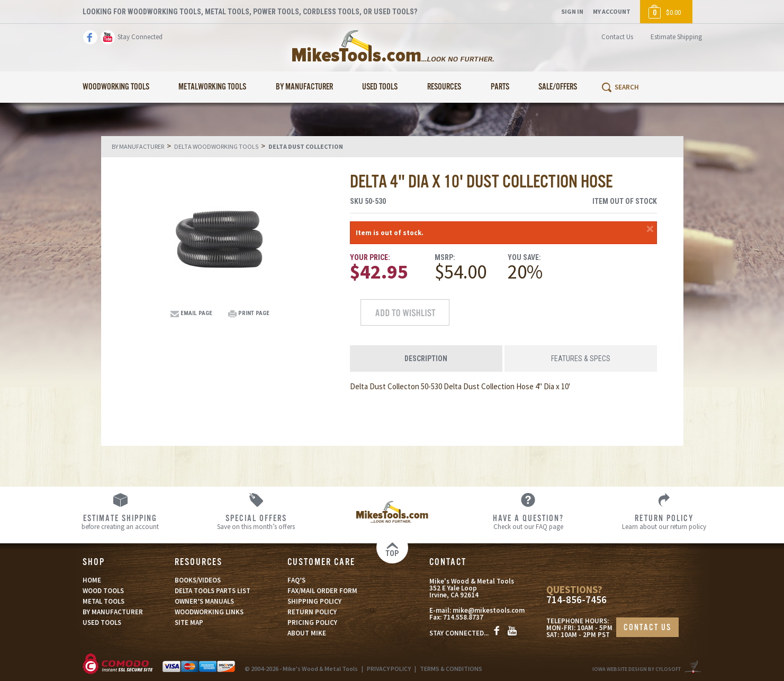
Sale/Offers (558, 87)
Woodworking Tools (116, 87)
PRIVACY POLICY (389, 669)
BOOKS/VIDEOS (198, 580)
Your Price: (370, 257)
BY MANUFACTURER (113, 612)
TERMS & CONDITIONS (451, 669)
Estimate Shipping (676, 37)
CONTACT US (647, 628)
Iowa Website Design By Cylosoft (637, 669)
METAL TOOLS (103, 601)
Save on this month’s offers (256, 522)
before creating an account (120, 522)
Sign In (572, 11)
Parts (500, 87)
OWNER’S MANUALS (204, 601)
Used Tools (380, 87)
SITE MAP (189, 622)
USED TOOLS (102, 622)
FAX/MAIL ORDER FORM (322, 591)
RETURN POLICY (312, 612)
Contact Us (617, 37)
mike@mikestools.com (489, 610)
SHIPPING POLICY (314, 601)
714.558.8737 (463, 617)
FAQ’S (296, 580)
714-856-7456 (576, 600)
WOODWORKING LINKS (209, 612)
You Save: (524, 257)
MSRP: (445, 257)
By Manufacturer (304, 87)
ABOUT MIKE (307, 633)
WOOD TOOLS (103, 591)
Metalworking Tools (212, 87)
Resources (444, 87)
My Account (612, 11)
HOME (92, 580)
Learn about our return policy (664, 522)
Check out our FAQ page (528, 522)
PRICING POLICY (312, 622)
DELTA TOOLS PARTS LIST (213, 591)
